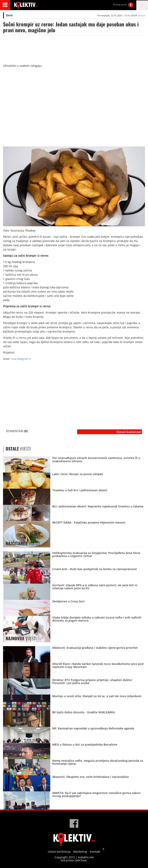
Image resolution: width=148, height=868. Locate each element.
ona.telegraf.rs (21, 359)
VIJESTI (23, 544)
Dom (9, 15)
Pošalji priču (120, 5)
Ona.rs (142, 15)
